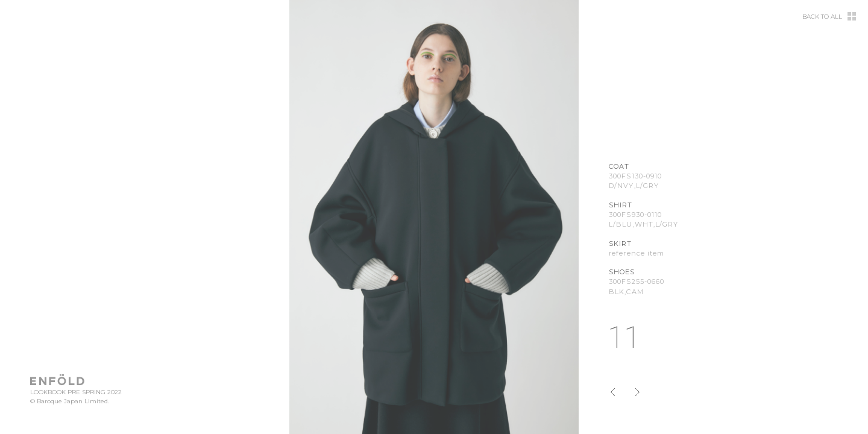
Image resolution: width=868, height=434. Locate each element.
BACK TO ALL (822, 17)
